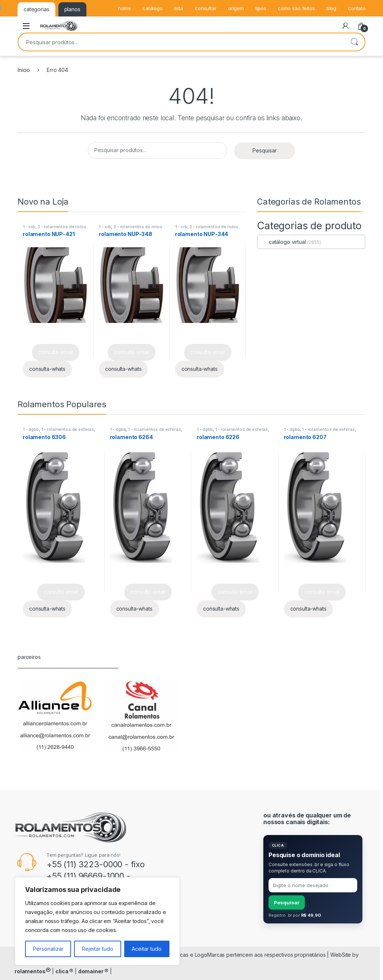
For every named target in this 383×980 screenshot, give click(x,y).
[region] (97, 921)
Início (24, 70)
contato (357, 8)
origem (236, 8)
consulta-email (56, 352)
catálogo (153, 8)
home (125, 8)
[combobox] (181, 42)
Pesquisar (354, 42)
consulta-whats (47, 369)
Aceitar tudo (147, 949)
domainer (94, 971)
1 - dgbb (31, 429)
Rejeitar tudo (98, 949)
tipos (261, 8)
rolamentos (33, 971)
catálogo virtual (282, 242)
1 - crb (29, 227)
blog (331, 8)
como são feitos (296, 8)
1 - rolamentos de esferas (68, 429)
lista (179, 8)
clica (64, 971)
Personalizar (48, 949)
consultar (206, 8)
